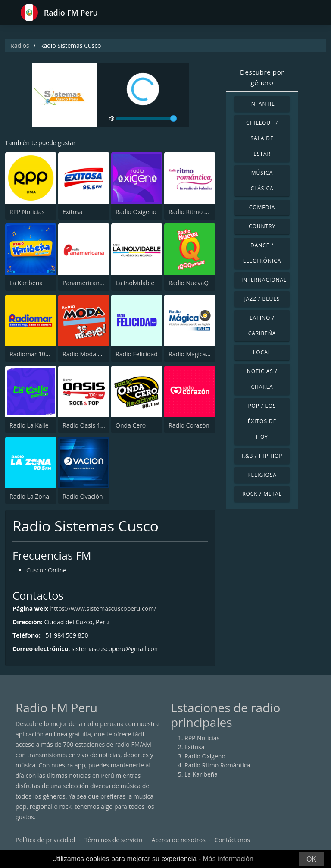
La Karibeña (26, 283)
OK (311, 859)
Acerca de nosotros (179, 840)
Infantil (262, 104)
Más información (228, 859)
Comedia (262, 207)
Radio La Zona (29, 496)
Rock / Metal (262, 494)
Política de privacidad (45, 840)
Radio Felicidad (137, 354)
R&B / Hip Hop (262, 456)
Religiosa (262, 475)
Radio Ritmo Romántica (201, 212)
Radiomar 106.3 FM (37, 354)
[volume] (147, 119)
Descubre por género (262, 77)
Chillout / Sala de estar (262, 138)
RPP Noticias (27, 212)
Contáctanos (232, 840)
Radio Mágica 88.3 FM (199, 354)
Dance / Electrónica (262, 253)
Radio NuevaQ (189, 283)
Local (262, 352)
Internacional (264, 280)
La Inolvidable (135, 283)
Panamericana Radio (91, 283)
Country (262, 226)
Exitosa (73, 212)
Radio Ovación (83, 496)
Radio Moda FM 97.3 (91, 354)
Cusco (35, 570)
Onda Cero (131, 425)
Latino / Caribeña (262, 325)
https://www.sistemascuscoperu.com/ (103, 609)
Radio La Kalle (29, 425)
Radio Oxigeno (136, 212)
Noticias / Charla (262, 379)
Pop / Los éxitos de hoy (262, 421)
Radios (20, 46)
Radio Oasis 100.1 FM (92, 425)
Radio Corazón (189, 425)
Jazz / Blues (262, 299)
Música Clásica (262, 181)
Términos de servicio (114, 840)
